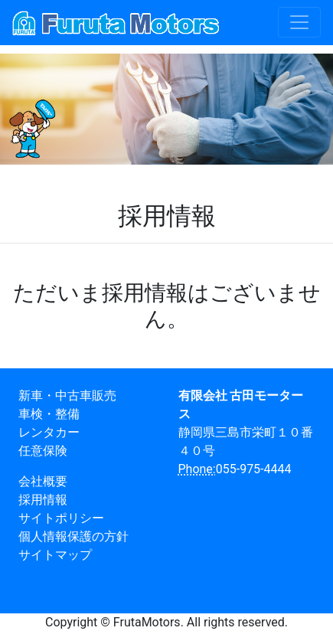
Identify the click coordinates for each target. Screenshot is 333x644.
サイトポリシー (61, 518)
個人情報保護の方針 (73, 536)
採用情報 (43, 500)
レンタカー (49, 432)
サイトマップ (55, 555)
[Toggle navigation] (299, 22)
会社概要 (43, 481)
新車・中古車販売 (67, 396)
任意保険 (43, 451)
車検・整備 (49, 414)
